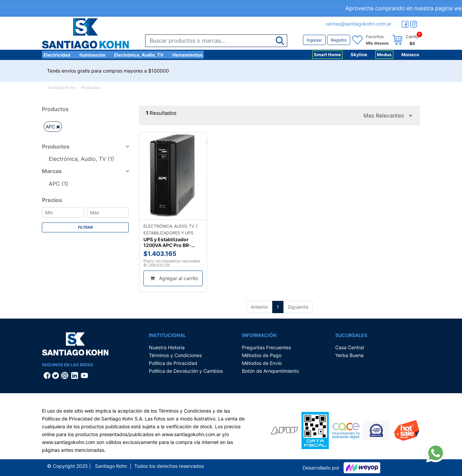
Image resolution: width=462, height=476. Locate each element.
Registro (339, 40)
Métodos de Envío (262, 363)
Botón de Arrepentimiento (270, 371)
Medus (384, 55)
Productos (91, 87)
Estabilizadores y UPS (168, 233)
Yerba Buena (349, 355)
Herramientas (187, 55)
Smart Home (327, 55)
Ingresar (314, 40)
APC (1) (58, 184)
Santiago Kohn (61, 87)
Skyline (359, 55)
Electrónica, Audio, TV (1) (81, 159)
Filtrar (85, 227)
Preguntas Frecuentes (266, 347)
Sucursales (351, 335)
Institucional (167, 335)
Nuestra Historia (167, 347)
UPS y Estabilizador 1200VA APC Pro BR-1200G (167, 242)
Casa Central (350, 347)
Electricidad (57, 55)
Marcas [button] (52, 171)
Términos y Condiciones (175, 355)
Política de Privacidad (173, 363)
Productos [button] (56, 147)
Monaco (410, 55)
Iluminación (92, 55)
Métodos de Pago (262, 355)
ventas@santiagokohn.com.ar (358, 24)
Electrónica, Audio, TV (139, 55)
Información (259, 335)
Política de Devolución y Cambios (186, 371)
